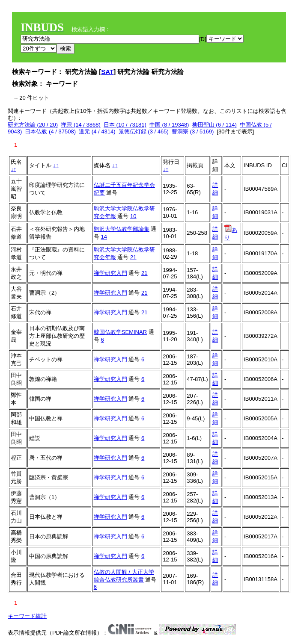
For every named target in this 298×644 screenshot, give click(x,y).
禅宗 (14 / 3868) (81, 125)
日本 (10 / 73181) (125, 125)
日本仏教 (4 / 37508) (50, 131)
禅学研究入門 (110, 273)
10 (133, 216)
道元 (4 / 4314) (97, 131)
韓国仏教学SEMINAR (120, 332)
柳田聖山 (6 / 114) (215, 125)
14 (104, 237)
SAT (107, 72)
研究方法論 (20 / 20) (33, 125)
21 (133, 257)
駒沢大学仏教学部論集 (122, 229)
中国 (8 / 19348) (169, 125)
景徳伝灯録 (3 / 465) (144, 131)
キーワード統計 (27, 616)
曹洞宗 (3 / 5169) (193, 131)
